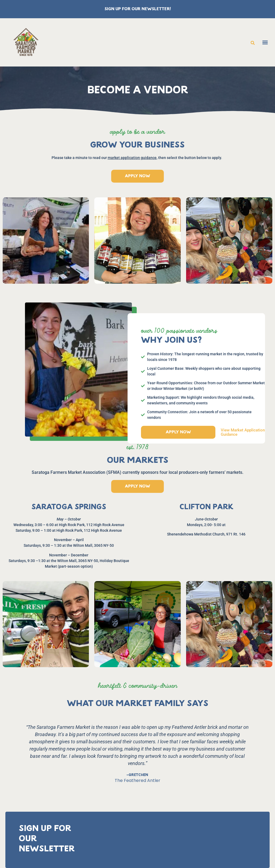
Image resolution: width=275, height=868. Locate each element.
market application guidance (132, 158)
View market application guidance (243, 432)
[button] (253, 43)
